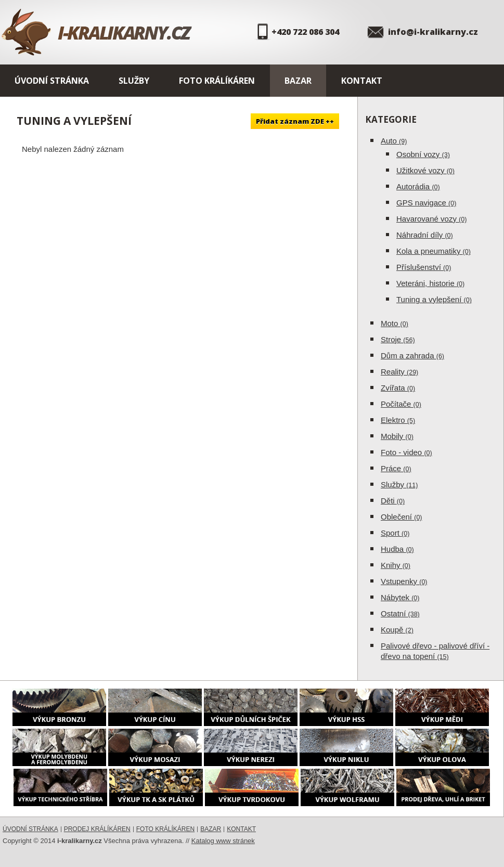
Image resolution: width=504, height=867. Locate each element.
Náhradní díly (425, 235)
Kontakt (362, 81)
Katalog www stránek (223, 841)
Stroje (398, 339)
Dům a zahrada (412, 355)
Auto (394, 141)
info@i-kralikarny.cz (433, 32)
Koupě (397, 630)
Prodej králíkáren (97, 829)
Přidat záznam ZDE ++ (295, 121)
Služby (134, 81)
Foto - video (406, 452)
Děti (393, 501)
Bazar (298, 81)
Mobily (397, 436)
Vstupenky (404, 581)
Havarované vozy (431, 219)
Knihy (396, 565)
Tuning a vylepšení (434, 299)
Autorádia (418, 186)
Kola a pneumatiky (434, 251)
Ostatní (400, 613)
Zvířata (398, 388)
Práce (396, 468)
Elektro (398, 420)
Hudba (397, 549)
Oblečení (402, 517)
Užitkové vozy (425, 170)
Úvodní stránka (52, 81)
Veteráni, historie (430, 283)
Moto (395, 323)
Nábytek (400, 597)
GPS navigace (426, 203)
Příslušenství (424, 267)
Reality (399, 372)
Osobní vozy (423, 154)
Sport (395, 533)
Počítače (401, 404)
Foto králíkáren (217, 81)
